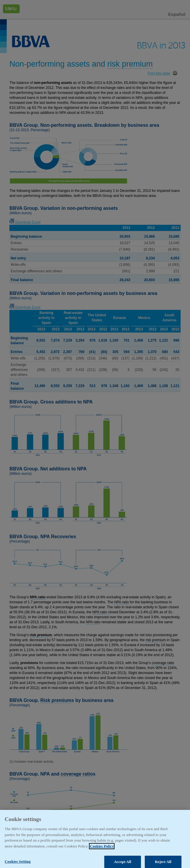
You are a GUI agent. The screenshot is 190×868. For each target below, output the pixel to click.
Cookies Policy (102, 851)
